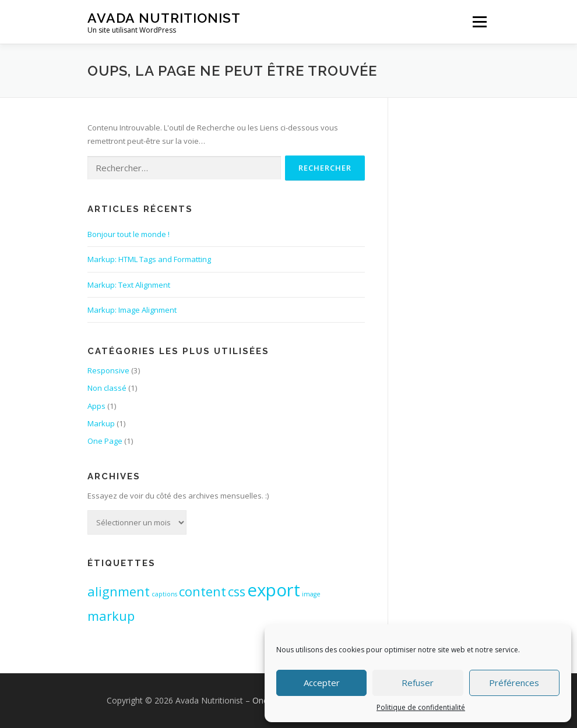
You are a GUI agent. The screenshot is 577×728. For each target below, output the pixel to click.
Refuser (418, 683)
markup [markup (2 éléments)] (111, 616)
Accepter (322, 683)
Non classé (107, 388)
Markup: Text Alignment (129, 285)
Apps (96, 406)
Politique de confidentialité (421, 707)
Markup (101, 423)
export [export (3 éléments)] (274, 590)
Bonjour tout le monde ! (129, 234)
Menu (479, 22)
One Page (105, 441)
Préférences (514, 683)
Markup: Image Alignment (132, 310)
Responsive (108, 370)
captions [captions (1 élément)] (164, 594)
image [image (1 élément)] (311, 594)
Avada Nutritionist (164, 18)
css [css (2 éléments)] (237, 591)
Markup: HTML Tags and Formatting (149, 259)
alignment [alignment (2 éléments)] (119, 591)
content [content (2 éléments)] (203, 591)
